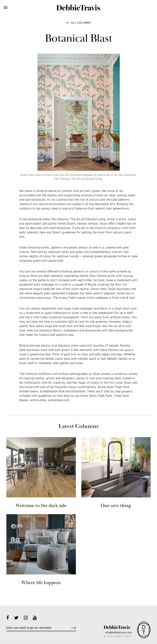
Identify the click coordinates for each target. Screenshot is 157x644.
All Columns (81, 23)
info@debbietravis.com (118, 633)
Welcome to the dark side (41, 506)
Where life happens (41, 583)
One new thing (116, 506)
